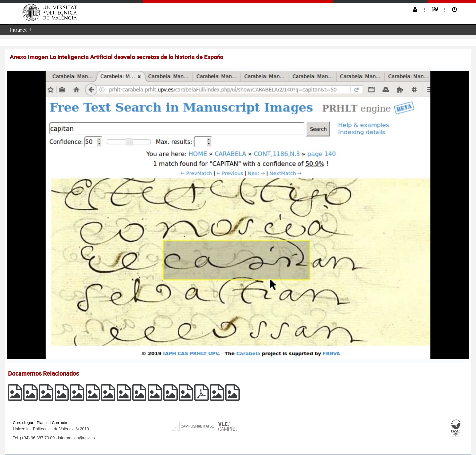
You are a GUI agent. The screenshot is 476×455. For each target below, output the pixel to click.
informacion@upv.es (76, 438)
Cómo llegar (23, 422)
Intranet (18, 30)
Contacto (59, 422)
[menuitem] (18, 30)
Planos (43, 422)
